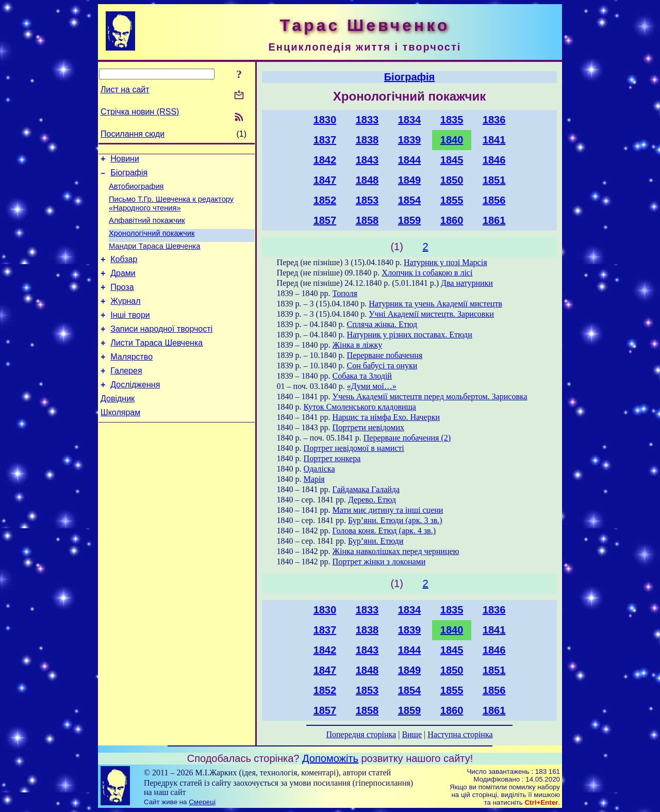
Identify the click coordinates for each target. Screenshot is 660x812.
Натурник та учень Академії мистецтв (435, 304)
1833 (367, 120)
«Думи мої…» (372, 386)
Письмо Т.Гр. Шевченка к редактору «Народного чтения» (171, 210)
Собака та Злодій (362, 376)
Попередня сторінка (361, 734)
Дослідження (135, 411)
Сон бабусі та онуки (382, 366)
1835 (452, 120)
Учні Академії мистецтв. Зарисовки (431, 314)
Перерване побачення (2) (407, 438)
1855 (452, 200)
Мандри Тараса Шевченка (154, 257)
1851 (494, 180)
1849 (410, 180)
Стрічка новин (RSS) (140, 112)
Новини (125, 160)
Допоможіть (330, 758)
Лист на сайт (125, 90)
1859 (410, 220)
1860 (452, 220)
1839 (410, 140)
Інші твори (130, 334)
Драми (123, 287)
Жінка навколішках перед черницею (396, 551)
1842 (325, 160)
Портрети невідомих (368, 427)
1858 (367, 220)
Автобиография (136, 191)
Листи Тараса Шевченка (156, 364)
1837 (325, 140)
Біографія (129, 176)
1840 (452, 140)
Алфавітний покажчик (147, 228)
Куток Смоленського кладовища (360, 407)
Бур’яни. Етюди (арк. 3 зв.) (395, 520)
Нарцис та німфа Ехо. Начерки (386, 417)
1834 (410, 120)
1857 (325, 220)
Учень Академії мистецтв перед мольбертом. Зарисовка (430, 396)
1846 (494, 160)
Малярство (131, 380)
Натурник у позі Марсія (445, 262)
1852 (325, 200)
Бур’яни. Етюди (376, 541)
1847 (325, 180)
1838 (367, 140)
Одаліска (319, 469)
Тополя (345, 293)
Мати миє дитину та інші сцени (388, 510)
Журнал (125, 318)
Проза (122, 303)
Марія (314, 479)
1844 (410, 160)
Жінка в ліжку (358, 345)
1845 (452, 160)
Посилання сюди (133, 134)
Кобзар (124, 272)
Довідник (118, 426)
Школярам (120, 442)
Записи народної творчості (161, 349)
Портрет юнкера (332, 458)
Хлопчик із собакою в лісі (427, 273)
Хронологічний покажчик (152, 242)
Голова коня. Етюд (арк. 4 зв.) (384, 531)
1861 (494, 220)
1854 (410, 200)
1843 (367, 160)
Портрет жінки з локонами (379, 562)
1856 (494, 200)
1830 (325, 120)
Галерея (126, 395)
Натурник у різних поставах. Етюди (410, 335)
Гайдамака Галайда (366, 489)
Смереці (202, 802)
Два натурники (467, 283)
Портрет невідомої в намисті (354, 448)
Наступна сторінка (460, 734)
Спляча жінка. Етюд (382, 324)
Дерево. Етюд (372, 500)
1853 (367, 200)
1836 (494, 120)
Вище (412, 734)
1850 (452, 180)
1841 (494, 140)
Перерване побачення (385, 355)
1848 (367, 180)
